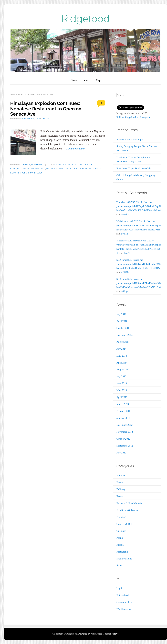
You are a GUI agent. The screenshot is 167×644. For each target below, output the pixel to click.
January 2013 (123, 418)
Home (74, 80)
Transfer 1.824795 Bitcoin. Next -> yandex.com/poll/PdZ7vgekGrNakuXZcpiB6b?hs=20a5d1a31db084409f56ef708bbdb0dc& (140, 206)
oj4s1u (124, 234)
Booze (120, 482)
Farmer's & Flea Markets (129, 503)
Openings (25, 165)
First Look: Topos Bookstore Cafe (134, 168)
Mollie (47, 119)
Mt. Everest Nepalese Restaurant (64, 169)
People (120, 538)
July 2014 (121, 349)
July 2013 (121, 376)
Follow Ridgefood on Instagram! (134, 117)
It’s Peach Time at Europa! (130, 139)
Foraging (121, 517)
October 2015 (123, 328)
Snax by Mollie (124, 559)
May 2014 (122, 356)
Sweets (120, 565)
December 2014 (124, 335)
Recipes (120, 545)
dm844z (125, 214)
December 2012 (124, 425)
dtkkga (125, 291)
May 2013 (122, 390)
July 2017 (121, 314)
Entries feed (122, 595)
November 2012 (125, 432)
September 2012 (125, 446)
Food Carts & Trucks (127, 510)
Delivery (121, 489)
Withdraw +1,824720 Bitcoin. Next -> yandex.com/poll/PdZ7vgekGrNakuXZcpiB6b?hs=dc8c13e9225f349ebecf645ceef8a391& (140, 225)
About (86, 80)
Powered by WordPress (90, 634)
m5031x (125, 272)
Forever (115, 634)
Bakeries (121, 475)
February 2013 (124, 411)
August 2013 (123, 369)
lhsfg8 (127, 253)
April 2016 (122, 321)
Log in (120, 588)
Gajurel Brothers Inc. (66, 165)
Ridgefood (86, 19)
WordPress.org (124, 609)
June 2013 (122, 383)
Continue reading (77, 149)
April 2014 (122, 363)
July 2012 (121, 453)
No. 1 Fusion (36, 173)
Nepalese (87, 169)
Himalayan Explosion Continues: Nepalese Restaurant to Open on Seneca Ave (46, 109)
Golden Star (85, 165)
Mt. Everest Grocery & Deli (31, 169)
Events (120, 496)
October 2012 (123, 439)
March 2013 (123, 404)
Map (98, 80)
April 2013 (122, 397)
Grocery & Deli (124, 524)
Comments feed (124, 602)
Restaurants (38, 165)
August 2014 (123, 342)
